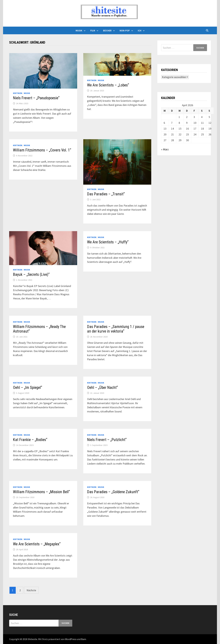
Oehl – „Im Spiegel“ (28, 388)
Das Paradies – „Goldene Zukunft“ (113, 492)
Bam (84, 639)
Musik (79, 30)
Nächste (31, 590)
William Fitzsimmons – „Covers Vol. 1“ (42, 150)
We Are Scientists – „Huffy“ (108, 242)
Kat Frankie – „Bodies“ (30, 440)
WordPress (71, 639)
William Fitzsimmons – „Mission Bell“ (41, 492)
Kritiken (18, 93)
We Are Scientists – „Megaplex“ (37, 544)
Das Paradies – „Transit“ (106, 194)
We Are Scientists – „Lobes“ (108, 85)
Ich (140, 30)
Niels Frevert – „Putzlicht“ (107, 440)
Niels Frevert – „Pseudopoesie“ (36, 98)
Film (93, 30)
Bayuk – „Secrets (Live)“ (31, 275)
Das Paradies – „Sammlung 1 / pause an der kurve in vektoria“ (116, 329)
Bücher (107, 30)
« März (165, 149)
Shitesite (33, 639)
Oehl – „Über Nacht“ (102, 388)
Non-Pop (125, 30)
